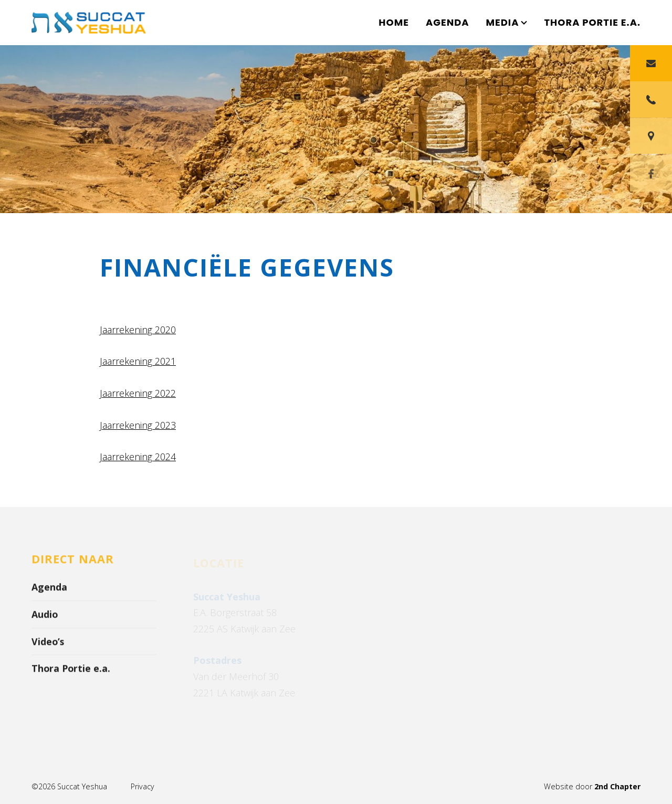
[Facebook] (651, 197)
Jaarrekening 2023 (138, 425)
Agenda (448, 22)
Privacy (142, 786)
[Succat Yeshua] (94, 23)
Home (394, 22)
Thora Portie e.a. (592, 22)
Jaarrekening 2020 (138, 330)
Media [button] (507, 22)
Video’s (48, 644)
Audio (45, 617)
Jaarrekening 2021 (138, 362)
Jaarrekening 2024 (138, 457)
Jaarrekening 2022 (138, 393)
